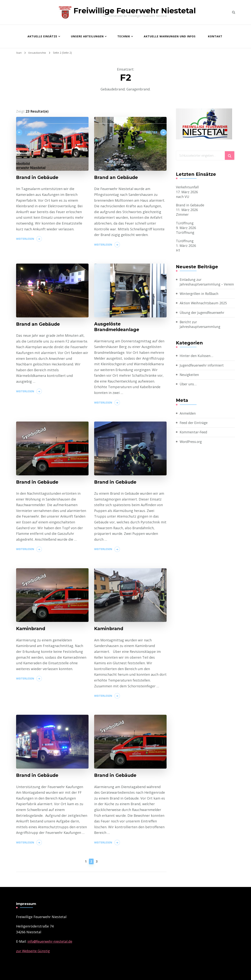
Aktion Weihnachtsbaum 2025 (204, 308)
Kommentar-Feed (194, 437)
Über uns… (188, 389)
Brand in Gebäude (190, 205)
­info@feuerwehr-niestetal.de (51, 941)
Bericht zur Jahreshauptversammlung (201, 329)
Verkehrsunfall (188, 187)
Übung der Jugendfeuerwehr (203, 317)
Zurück (32, 133)
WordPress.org (192, 446)
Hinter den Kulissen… (197, 361)
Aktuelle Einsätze (42, 36)
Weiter (151, 133)
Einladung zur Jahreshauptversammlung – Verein (202, 284)
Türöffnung (185, 223)
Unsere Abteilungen (87, 36)
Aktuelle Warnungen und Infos (170, 36)
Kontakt (215, 36)
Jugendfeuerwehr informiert (202, 370)
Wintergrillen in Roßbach (200, 298)
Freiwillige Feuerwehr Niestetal (135, 11)
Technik (124, 36)
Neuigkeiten (190, 380)
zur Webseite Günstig (34, 951)
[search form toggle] (234, 12)
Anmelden (188, 418)
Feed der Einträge (194, 428)
